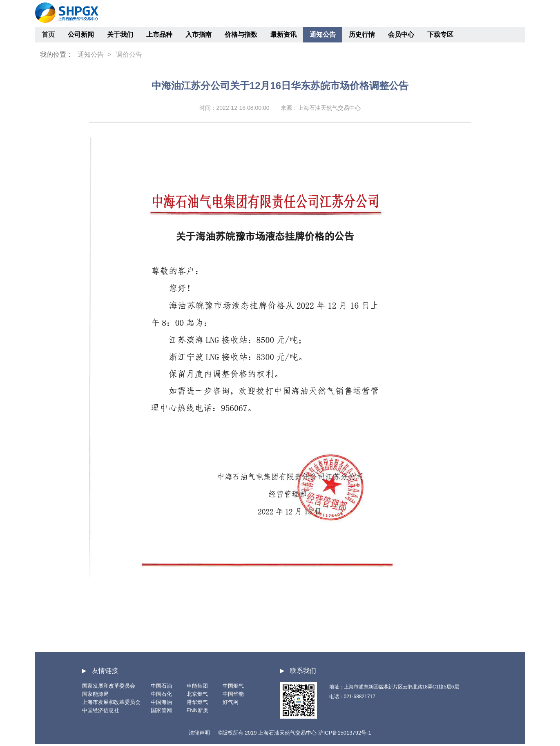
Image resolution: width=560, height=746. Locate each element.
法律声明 (199, 733)
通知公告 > (94, 55)
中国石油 (161, 686)
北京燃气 (197, 694)
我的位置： (56, 55)
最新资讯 (283, 35)
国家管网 (161, 710)
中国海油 (161, 702)
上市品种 (159, 35)
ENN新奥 (197, 710)
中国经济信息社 (101, 710)
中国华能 (233, 694)
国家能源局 (95, 694)
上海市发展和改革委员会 (111, 702)
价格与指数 (241, 35)
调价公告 (129, 55)
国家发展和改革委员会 (109, 686)
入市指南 (199, 35)
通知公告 (323, 35)
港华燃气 (197, 702)
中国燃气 (233, 686)
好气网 (231, 702)
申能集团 (197, 686)
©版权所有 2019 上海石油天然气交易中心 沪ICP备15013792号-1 (295, 733)
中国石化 (161, 694)
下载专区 (440, 35)
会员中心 (401, 35)
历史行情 (362, 35)
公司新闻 (81, 35)
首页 (48, 35)
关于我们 (120, 35)
